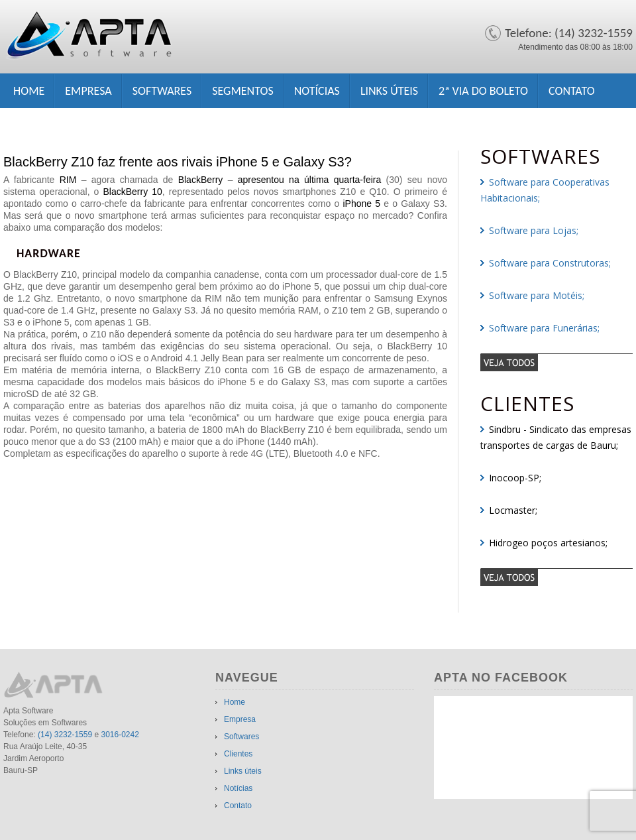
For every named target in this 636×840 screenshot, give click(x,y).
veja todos (556, 362)
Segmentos (242, 91)
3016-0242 (120, 735)
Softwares (162, 91)
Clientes (238, 754)
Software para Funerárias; (544, 328)
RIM (68, 180)
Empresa (88, 91)
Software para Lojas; (534, 230)
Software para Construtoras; (550, 263)
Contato (572, 91)
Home (29, 91)
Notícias (317, 91)
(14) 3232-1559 (65, 735)
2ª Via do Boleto (483, 91)
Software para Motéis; (537, 295)
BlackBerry (201, 180)
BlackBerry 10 (132, 192)
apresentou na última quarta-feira (310, 180)
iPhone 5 (361, 204)
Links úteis (389, 91)
